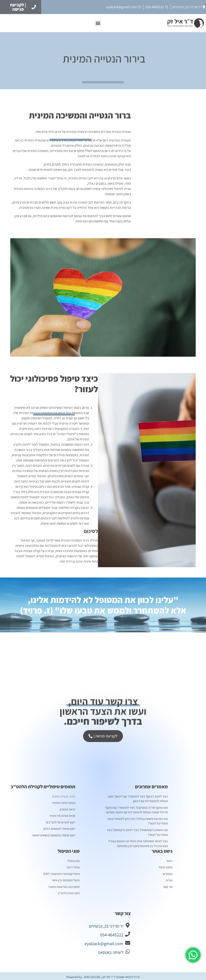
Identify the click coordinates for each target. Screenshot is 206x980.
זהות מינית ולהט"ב (69, 891)
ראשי (170, 859)
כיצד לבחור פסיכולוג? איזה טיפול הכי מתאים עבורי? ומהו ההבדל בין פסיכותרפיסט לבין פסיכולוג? (136, 842)
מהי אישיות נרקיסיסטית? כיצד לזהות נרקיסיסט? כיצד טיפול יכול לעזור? (138, 831)
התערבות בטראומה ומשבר (65, 885)
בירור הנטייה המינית (64, 796)
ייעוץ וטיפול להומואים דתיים (60, 828)
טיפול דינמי (73, 866)
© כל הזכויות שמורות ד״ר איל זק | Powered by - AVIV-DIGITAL (103, 975)
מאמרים (168, 872)
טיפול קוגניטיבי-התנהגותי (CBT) (62, 872)
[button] (98, 23)
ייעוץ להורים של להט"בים (61, 822)
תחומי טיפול (165, 866)
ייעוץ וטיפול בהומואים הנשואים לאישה (54, 834)
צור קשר (168, 885)
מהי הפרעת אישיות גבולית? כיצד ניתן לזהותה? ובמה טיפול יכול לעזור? (139, 820)
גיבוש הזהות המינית (64, 803)
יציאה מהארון (68, 809)
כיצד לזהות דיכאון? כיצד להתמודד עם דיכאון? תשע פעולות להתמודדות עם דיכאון (139, 798)
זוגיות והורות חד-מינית (63, 815)
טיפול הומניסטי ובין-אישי (66, 878)
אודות (169, 878)
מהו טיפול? (74, 859)
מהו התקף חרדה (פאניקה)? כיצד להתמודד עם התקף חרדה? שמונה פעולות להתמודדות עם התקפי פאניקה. (137, 809)
